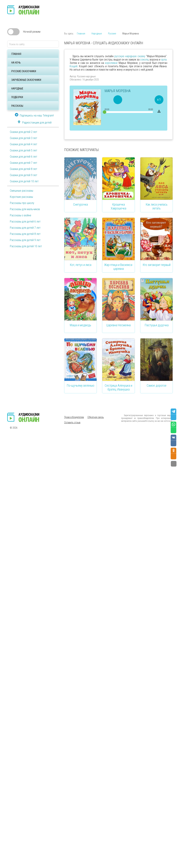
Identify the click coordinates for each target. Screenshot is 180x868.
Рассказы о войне (21, 215)
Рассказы (17, 106)
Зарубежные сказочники (26, 80)
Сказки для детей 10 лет (24, 181)
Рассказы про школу (22, 203)
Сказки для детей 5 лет (24, 150)
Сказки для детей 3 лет (24, 138)
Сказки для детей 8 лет (24, 169)
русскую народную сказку (130, 56)
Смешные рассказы (22, 191)
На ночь (16, 63)
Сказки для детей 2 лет (24, 132)
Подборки (17, 97)
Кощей (74, 66)
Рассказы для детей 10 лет (26, 246)
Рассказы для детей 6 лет (25, 222)
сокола (144, 60)
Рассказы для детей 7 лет (25, 228)
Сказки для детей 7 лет (24, 163)
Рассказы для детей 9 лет (25, 240)
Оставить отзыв (72, 422)
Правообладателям (74, 417)
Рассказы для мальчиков (25, 209)
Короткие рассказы (21, 197)
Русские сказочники (24, 71)
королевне (111, 63)
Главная (16, 54)
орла (164, 60)
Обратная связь (96, 417)
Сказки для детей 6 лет (24, 157)
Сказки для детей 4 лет (24, 144)
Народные (17, 89)
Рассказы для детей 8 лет (25, 234)
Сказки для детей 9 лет (24, 175)
